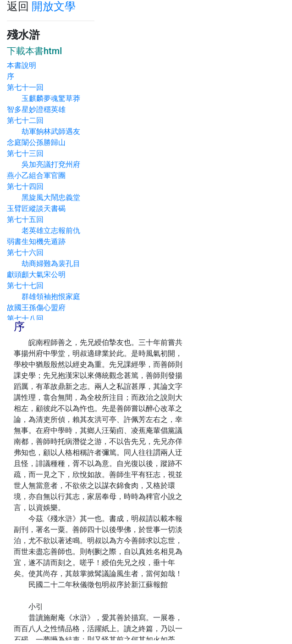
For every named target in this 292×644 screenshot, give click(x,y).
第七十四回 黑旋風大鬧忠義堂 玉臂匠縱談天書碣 (47, 197)
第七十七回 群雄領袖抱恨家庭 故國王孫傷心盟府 (47, 297)
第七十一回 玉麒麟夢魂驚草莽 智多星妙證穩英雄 (47, 98)
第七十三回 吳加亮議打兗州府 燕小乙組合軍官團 (47, 164)
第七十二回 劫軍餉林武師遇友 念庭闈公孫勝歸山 (47, 131)
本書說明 (22, 65)
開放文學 (54, 6)
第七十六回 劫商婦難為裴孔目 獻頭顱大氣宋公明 (47, 264)
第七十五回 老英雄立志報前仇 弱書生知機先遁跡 (47, 230)
